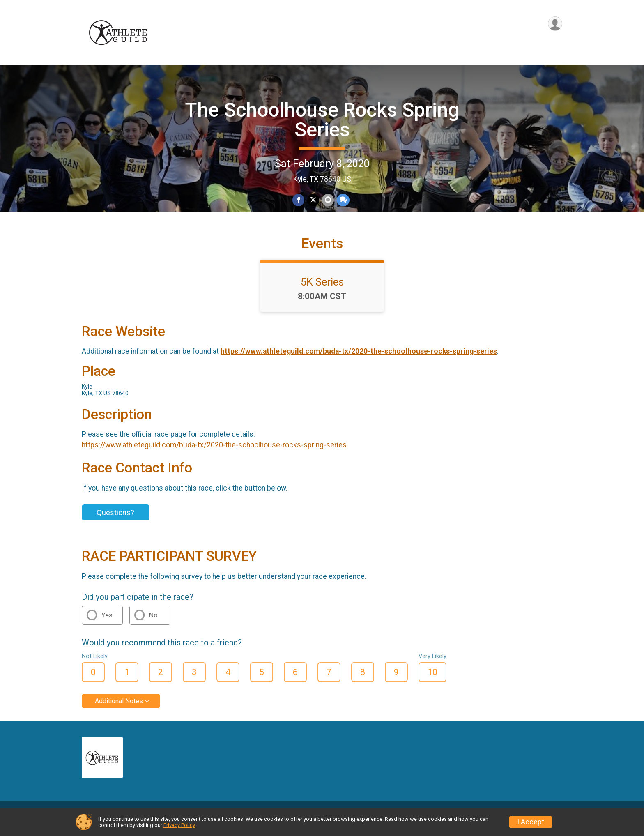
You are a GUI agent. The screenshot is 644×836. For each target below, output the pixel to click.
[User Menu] (555, 24)
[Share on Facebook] (299, 200)
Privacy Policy (179, 825)
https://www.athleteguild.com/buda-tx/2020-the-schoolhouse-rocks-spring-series (359, 361)
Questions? (115, 522)
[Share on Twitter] (313, 200)
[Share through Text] (342, 200)
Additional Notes (119, 710)
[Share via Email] (328, 200)
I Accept (531, 822)
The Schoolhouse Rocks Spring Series (322, 120)
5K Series (322, 291)
